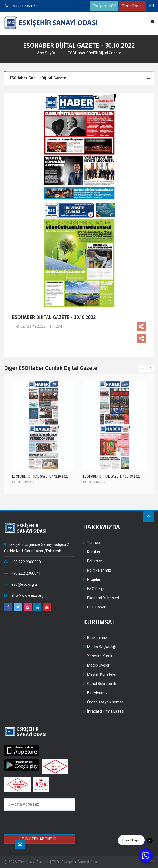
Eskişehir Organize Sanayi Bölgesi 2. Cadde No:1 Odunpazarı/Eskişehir (37, 548)
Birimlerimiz (97, 693)
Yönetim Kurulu (100, 656)
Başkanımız (97, 638)
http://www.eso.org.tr (26, 595)
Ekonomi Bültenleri (103, 598)
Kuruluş (93, 552)
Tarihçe (93, 543)
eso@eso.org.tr (21, 584)
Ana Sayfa (46, 53)
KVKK (149, 862)
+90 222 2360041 (22, 573)
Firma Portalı (133, 6)
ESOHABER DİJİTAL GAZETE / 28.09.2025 (112, 476)
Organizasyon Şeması (106, 702)
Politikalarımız (99, 570)
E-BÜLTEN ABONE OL (40, 839)
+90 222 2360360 (21, 6)
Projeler (94, 579)
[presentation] (43, 823)
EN (152, 6)
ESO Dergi (96, 589)
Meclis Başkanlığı (102, 647)
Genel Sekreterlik (102, 684)
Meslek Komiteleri (102, 674)
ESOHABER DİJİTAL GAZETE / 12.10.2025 (40, 476)
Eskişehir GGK (104, 6)
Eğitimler (95, 561)
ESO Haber (96, 607)
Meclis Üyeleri (99, 665)
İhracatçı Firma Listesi (106, 711)
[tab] (80, 78)
